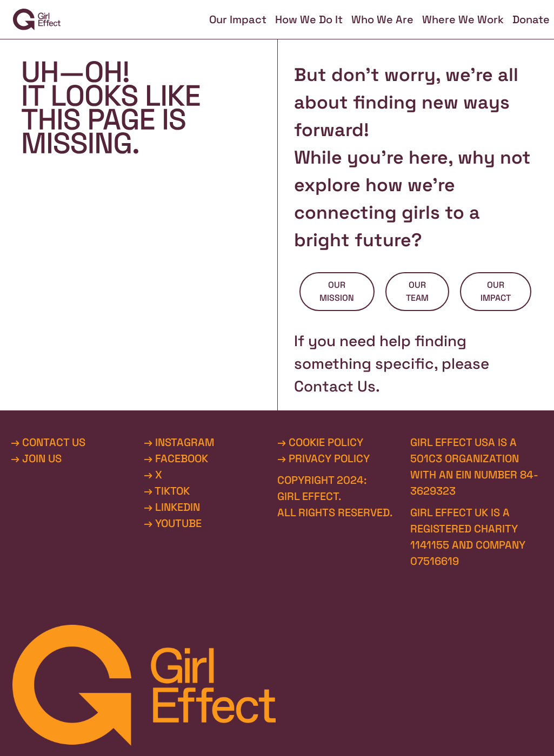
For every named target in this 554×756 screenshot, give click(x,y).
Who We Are (382, 19)
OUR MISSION (337, 291)
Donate (531, 19)
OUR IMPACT (496, 291)
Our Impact (238, 19)
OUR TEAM (417, 291)
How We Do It (309, 19)
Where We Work (463, 19)
